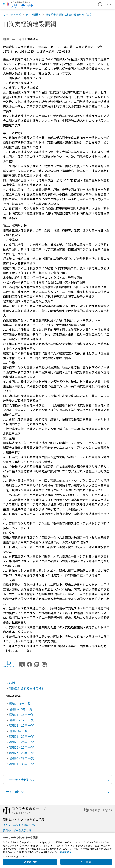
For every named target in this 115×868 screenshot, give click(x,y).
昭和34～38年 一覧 (21, 764)
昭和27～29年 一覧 (21, 753)
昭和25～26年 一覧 (21, 747)
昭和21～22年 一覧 (21, 736)
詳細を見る (66, 852)
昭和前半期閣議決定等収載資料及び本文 (69, 15)
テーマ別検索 (33, 15)
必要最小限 (30, 862)
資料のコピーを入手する (17, 830)
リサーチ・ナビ (12, 15)
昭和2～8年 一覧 (20, 704)
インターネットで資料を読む (20, 825)
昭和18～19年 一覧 (21, 725)
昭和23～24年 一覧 (21, 742)
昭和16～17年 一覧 (21, 720)
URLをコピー (9, 664)
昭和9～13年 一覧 (21, 709)
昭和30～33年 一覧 (21, 758)
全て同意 (86, 862)
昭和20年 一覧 (18, 731)
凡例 (12, 683)
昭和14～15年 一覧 (21, 714)
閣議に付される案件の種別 (27, 688)
